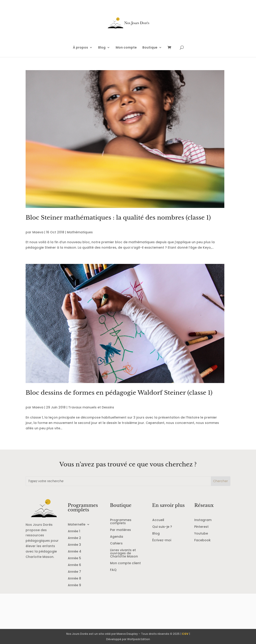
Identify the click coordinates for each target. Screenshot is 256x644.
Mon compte (126, 48)
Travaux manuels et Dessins (91, 407)
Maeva (38, 232)
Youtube (201, 534)
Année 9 (74, 585)
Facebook (202, 540)
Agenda (117, 537)
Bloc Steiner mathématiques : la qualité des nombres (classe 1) (118, 218)
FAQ (113, 570)
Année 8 (74, 579)
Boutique (150, 48)
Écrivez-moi (162, 540)
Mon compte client (125, 563)
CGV (185, 634)
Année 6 (74, 565)
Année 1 (74, 531)
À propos (81, 48)
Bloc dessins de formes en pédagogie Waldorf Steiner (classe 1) (119, 393)
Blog (102, 48)
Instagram (203, 520)
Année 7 (74, 572)
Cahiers (116, 544)
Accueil (158, 520)
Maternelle (77, 525)
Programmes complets (121, 522)
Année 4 (75, 552)
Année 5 (74, 558)
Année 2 (74, 538)
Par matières (120, 530)
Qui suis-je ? (162, 527)
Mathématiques (80, 232)
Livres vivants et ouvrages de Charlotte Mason (124, 554)
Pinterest (201, 527)
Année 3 (74, 545)
